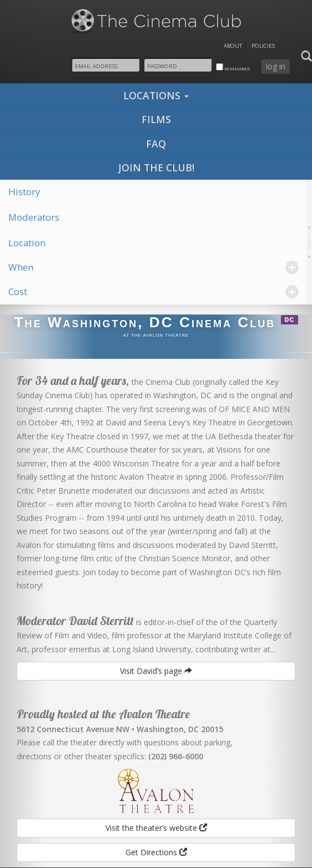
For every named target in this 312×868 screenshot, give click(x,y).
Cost (154, 291)
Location (27, 243)
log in (276, 66)
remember (233, 67)
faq (156, 144)
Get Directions (156, 852)
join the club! (156, 167)
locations (156, 95)
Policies (263, 46)
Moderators (34, 217)
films (156, 119)
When (154, 267)
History (24, 192)
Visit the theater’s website (156, 828)
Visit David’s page (156, 671)
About (233, 46)
